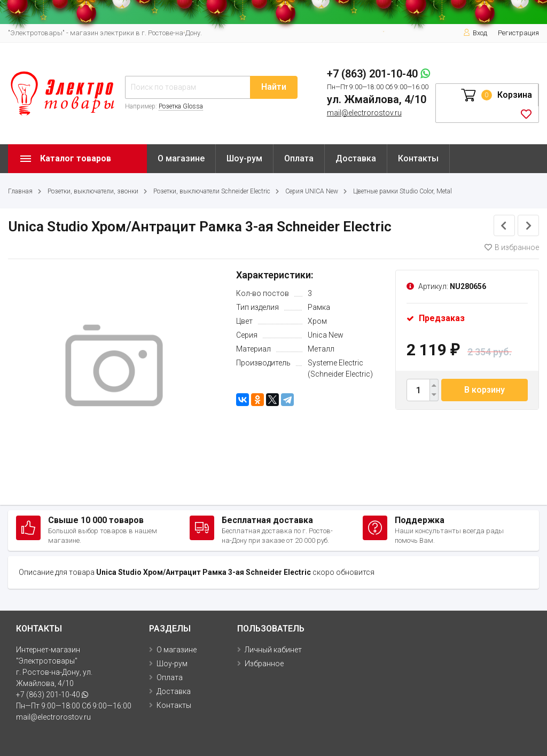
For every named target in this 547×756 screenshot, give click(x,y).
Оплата (299, 158)
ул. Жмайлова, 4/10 (377, 99)
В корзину (485, 390)
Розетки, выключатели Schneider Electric (212, 191)
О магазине (181, 158)
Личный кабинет (273, 650)
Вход (475, 33)
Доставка (356, 158)
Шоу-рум (244, 158)
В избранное (512, 247)
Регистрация (518, 33)
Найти (274, 87)
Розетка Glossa (181, 106)
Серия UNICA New (312, 191)
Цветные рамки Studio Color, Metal (403, 191)
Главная (20, 191)
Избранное (264, 664)
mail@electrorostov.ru (364, 113)
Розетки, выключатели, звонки (93, 191)
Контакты (418, 158)
